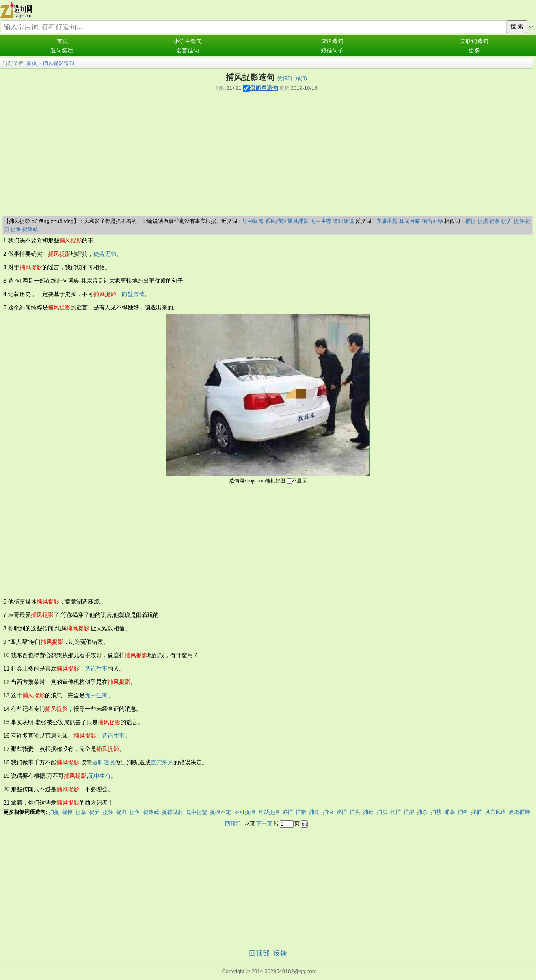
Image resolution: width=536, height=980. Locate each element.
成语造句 (332, 41)
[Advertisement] (266, 155)
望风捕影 (298, 221)
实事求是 (387, 221)
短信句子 (332, 51)
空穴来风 (162, 762)
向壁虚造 (133, 294)
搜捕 (476, 812)
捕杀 (422, 812)
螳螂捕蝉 (519, 812)
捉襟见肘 (173, 812)
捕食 (314, 812)
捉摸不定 (220, 812)
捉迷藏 (30, 229)
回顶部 (233, 823)
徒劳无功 (105, 254)
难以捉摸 (269, 812)
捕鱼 (463, 812)
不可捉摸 (245, 812)
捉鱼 (16, 229)
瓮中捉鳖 (197, 812)
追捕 (287, 812)
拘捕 (396, 812)
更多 (474, 51)
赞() (285, 78)
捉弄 (507, 221)
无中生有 (321, 221)
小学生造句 (188, 41)
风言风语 (495, 812)
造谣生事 (96, 668)
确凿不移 (432, 221)
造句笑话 (62, 51)
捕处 (368, 812)
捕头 (355, 812)
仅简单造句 (264, 88)
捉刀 (121, 812)
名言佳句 (188, 51)
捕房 (382, 812)
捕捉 (471, 221)
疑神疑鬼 (253, 221)
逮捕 (341, 812)
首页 (63, 41)
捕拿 (450, 812)
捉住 (519, 221)
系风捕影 (276, 221)
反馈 (280, 953)
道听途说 (344, 221)
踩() (301, 78)
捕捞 (409, 812)
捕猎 (301, 812)
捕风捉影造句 (58, 63)
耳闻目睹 (410, 221)
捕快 (328, 812)
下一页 (264, 823)
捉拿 (495, 221)
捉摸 (483, 221)
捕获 (436, 812)
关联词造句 (474, 41)
